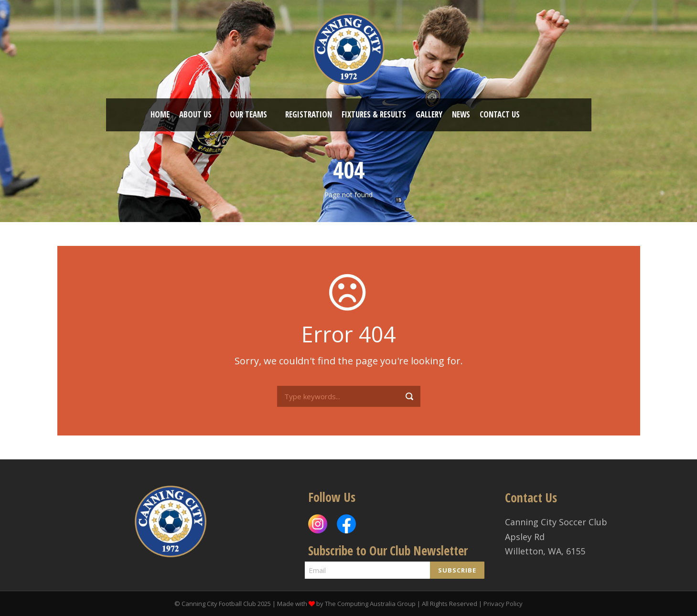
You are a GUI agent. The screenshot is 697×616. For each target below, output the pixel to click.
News (461, 114)
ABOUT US (195, 114)
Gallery (429, 114)
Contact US (500, 114)
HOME (160, 114)
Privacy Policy (503, 604)
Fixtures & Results (374, 114)
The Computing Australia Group (370, 604)
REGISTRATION (309, 114)
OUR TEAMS (248, 114)
